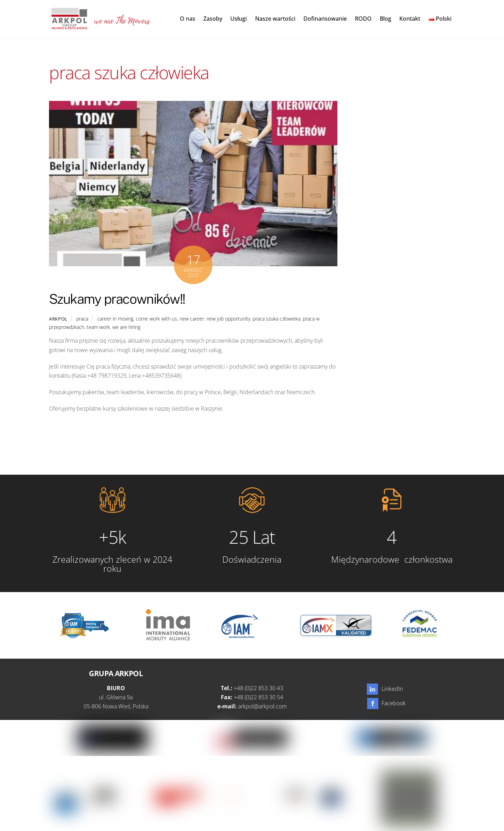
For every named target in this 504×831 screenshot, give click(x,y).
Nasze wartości (275, 19)
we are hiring (126, 328)
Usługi (239, 19)
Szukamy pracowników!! (117, 299)
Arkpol (58, 319)
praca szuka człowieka (276, 319)
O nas (188, 19)
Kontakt (410, 19)
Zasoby (213, 19)
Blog (386, 19)
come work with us (156, 319)
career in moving (115, 319)
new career (192, 319)
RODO (363, 19)
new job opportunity (228, 319)
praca (82, 319)
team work (98, 328)
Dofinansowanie (325, 19)
